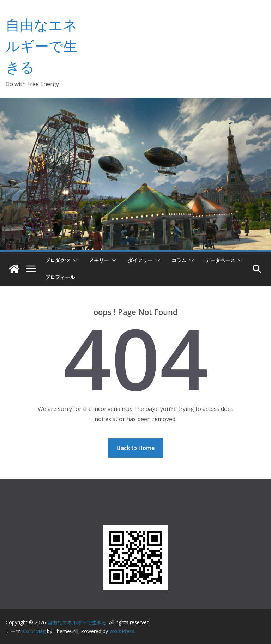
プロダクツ (58, 260)
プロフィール (60, 277)
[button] (74, 260)
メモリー (99, 260)
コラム (179, 260)
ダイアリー (140, 260)
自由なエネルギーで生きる (41, 46)
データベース (220, 260)
